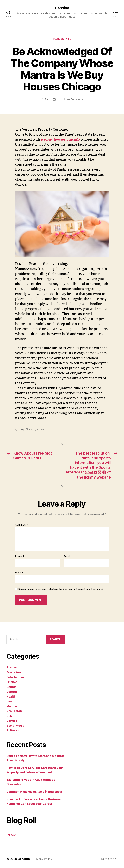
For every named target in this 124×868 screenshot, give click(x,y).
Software (13, 730)
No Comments (75, 99)
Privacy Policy (43, 859)
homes (41, 429)
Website (20, 573)
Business (13, 667)
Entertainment (17, 677)
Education (14, 672)
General (12, 692)
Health (11, 697)
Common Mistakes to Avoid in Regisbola (34, 792)
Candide (62, 8)
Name (20, 557)
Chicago (30, 429)
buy (22, 429)
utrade (11, 835)
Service (12, 721)
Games (11, 687)
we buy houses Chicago (60, 139)
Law (9, 701)
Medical (12, 706)
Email (68, 557)
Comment (22, 525)
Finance (12, 682)
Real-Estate (62, 39)
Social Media (15, 726)
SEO (9, 716)
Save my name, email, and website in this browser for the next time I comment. (61, 589)
